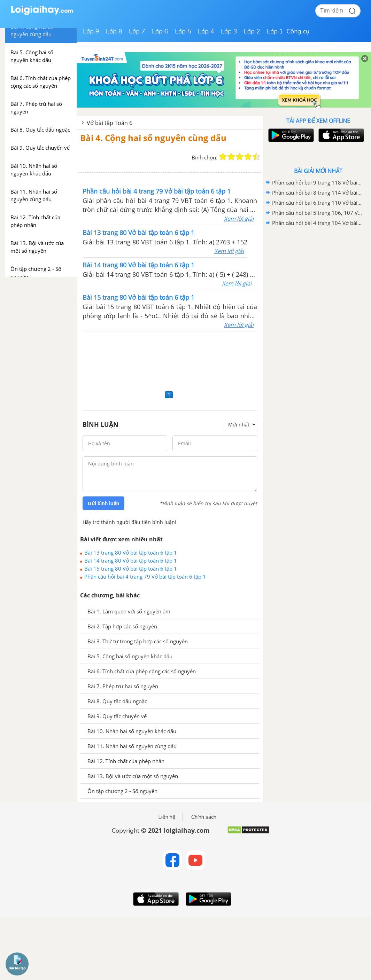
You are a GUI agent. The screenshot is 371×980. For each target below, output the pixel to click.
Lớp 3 (229, 31)
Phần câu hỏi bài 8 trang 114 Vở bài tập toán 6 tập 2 (317, 193)
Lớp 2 (252, 31)
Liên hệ (167, 817)
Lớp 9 (91, 31)
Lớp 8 (114, 31)
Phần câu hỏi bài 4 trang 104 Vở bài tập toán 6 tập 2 (317, 223)
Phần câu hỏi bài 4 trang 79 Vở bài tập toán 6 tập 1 (145, 577)
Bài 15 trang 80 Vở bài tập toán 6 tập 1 (131, 569)
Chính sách (204, 817)
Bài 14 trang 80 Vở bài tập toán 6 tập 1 (131, 560)
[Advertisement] (170, 360)
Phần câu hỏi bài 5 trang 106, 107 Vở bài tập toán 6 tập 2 (317, 213)
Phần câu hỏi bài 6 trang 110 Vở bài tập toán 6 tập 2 (317, 203)
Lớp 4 (206, 31)
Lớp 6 (160, 31)
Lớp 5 (183, 31)
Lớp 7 (137, 31)
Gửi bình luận (103, 503)
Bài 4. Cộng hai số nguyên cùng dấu (153, 138)
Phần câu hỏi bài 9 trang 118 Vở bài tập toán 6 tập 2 (317, 182)
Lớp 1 (275, 31)
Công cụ (298, 31)
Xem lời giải (239, 219)
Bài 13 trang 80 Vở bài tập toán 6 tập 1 (131, 552)
